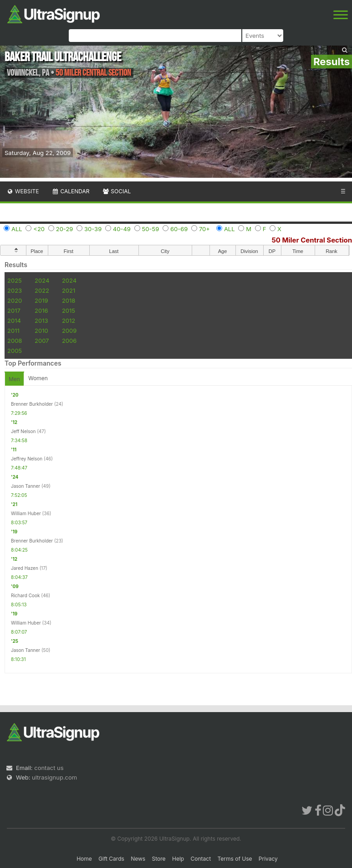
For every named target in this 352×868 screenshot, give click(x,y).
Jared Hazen (25, 568)
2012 (69, 320)
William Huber (26, 513)
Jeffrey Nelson (27, 459)
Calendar (71, 191)
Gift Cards (111, 859)
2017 (14, 310)
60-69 (179, 229)
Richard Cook (25, 595)
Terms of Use (235, 859)
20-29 (65, 229)
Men (14, 379)
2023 (15, 290)
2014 (14, 320)
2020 (15, 300)
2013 (41, 320)
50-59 (151, 229)
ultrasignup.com (54, 777)
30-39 (93, 229)
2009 (69, 331)
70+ (204, 229)
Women (38, 378)
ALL (17, 229)
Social (116, 191)
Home (84, 859)
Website (23, 191)
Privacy (268, 859)
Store (159, 859)
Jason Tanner (26, 486)
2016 (41, 310)
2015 (69, 310)
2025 (15, 280)
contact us (49, 768)
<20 (39, 229)
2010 (41, 331)
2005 (15, 351)
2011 (13, 331)
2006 (69, 341)
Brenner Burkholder (32, 404)
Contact (201, 859)
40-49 (122, 229)
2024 (42, 280)
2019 (41, 300)
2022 (42, 290)
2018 (69, 300)
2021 (69, 290)
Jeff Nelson (23, 431)
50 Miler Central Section (312, 240)
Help (178, 859)
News (138, 859)
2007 (42, 341)
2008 (15, 341)
